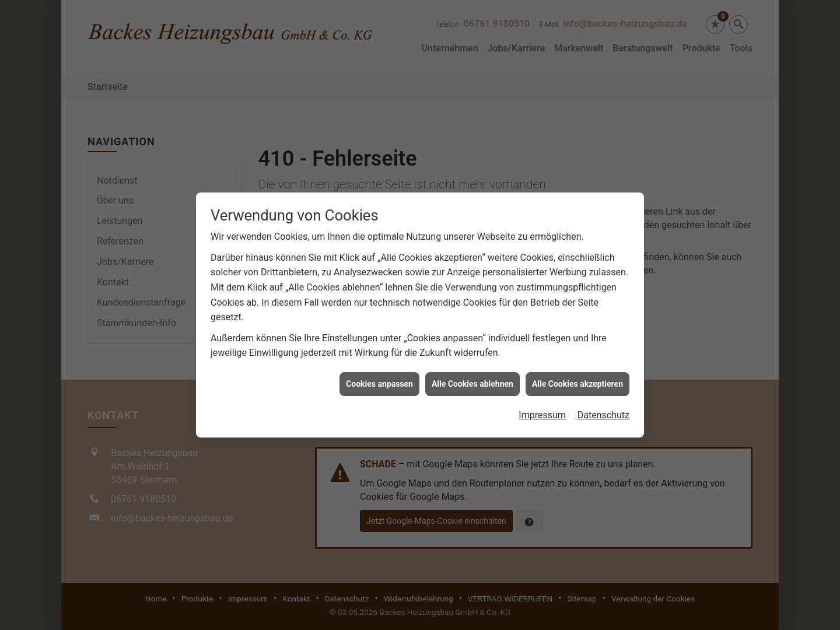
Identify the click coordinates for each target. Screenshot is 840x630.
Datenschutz (603, 410)
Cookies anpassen (379, 378)
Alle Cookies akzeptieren (577, 378)
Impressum (542, 410)
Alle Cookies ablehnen (473, 378)
